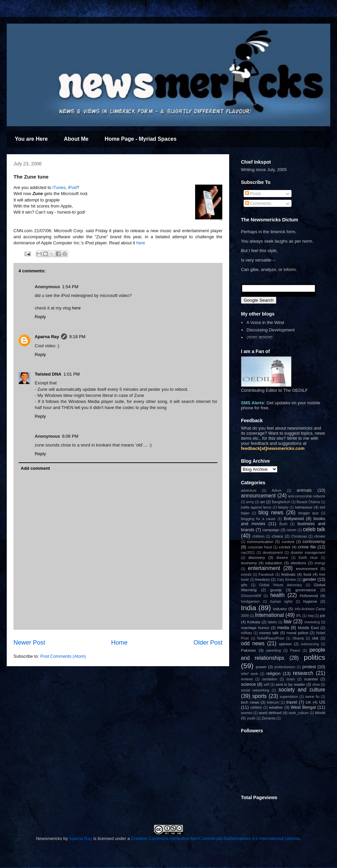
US (322, 702)
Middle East (308, 628)
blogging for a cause (258, 519)
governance (305, 590)
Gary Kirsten (286, 580)
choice (277, 536)
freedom (262, 579)
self (267, 685)
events (246, 575)
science (248, 684)
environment (307, 568)
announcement (258, 496)
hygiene (310, 601)
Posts (253, 194)
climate (320, 536)
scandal (311, 679)
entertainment (264, 568)
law (288, 621)
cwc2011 (248, 553)
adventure (249, 491)
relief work (250, 674)
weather (276, 707)
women (247, 713)
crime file (307, 547)
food (308, 574)
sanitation (270, 679)
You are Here (31, 139)
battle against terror (256, 507)
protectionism (285, 667)
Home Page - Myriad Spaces (140, 139)
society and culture (302, 690)
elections (298, 563)
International (270, 615)
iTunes (59, 187)
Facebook (266, 575)
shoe (316, 685)
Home (119, 643)
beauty (283, 507)
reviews (247, 679)
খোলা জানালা (259, 337)
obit (315, 638)
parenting (273, 650)
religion (273, 673)
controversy (314, 541)
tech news (250, 702)
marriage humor (255, 628)
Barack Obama (308, 502)
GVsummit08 (251, 596)
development (273, 553)
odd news (253, 643)
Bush (283, 524)
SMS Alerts (252, 403)
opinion (285, 644)
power (261, 667)
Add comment (36, 468)
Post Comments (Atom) (63, 656)
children (258, 536)
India (249, 608)
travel (292, 702)
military (247, 633)
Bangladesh (281, 502)
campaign (271, 530)
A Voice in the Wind (265, 322)
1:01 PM (71, 374)
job (323, 615)
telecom (273, 702)
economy (249, 563)
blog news (271, 512)
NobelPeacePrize (271, 638)
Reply (40, 317)
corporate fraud (260, 547)
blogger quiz (309, 513)
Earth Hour (308, 558)
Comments (258, 203)
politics (314, 657)
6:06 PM (70, 436)
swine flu (312, 697)
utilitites (256, 708)
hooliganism (250, 602)
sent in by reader (290, 684)
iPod (72, 187)
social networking (255, 690)
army (250, 502)
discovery (257, 557)
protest (309, 667)
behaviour (304, 507)
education (274, 563)
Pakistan (249, 650)
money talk (269, 633)
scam (291, 679)
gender (309, 579)
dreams (282, 558)
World (320, 713)
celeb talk (314, 529)
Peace (295, 650)
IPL (299, 616)
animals (304, 490)
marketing (312, 622)
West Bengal (303, 707)
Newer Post (29, 643)
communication (260, 541)
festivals (288, 574)
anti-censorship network (307, 496)
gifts (244, 585)
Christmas (299, 536)
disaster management (308, 553)
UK (308, 702)
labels (272, 622)
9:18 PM (77, 337)
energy (320, 563)
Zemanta (268, 718)
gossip (276, 590)
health (278, 595)
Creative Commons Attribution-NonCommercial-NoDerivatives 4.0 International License (216, 838)
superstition (289, 697)
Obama (298, 638)
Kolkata (254, 622)
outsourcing (310, 644)
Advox (277, 491)
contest (288, 541)
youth (251, 718)
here (141, 243)
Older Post (208, 643)
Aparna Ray (47, 337)
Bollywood (294, 519)
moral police (297, 633)
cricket (285, 547)
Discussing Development (270, 330)
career (291, 530)
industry (280, 609)
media (283, 628)
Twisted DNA (48, 374)
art (263, 502)
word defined (270, 713)
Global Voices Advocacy (281, 585)
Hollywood (309, 595)
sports (259, 696)
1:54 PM (70, 287)
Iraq (311, 616)
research (303, 673)
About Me (76, 139)
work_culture (299, 713)
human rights (282, 602)
